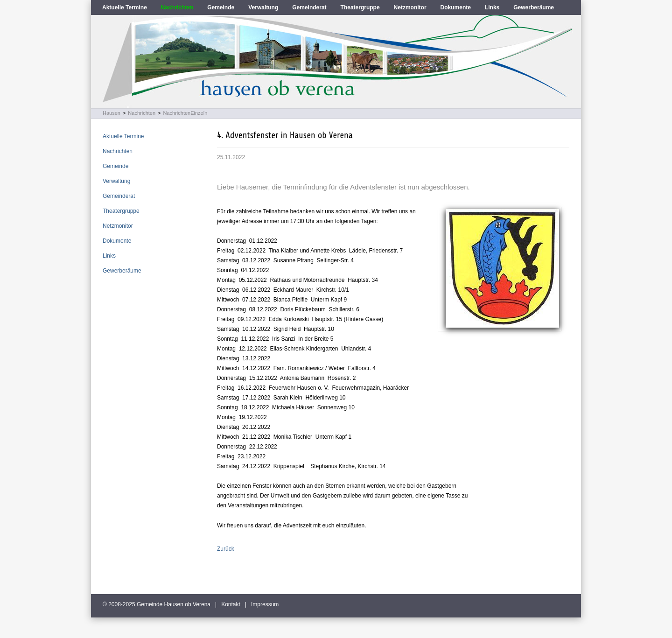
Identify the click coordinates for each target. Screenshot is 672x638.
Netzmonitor (410, 7)
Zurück (226, 549)
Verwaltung (263, 7)
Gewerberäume (534, 7)
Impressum (265, 604)
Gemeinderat (309, 7)
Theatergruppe (360, 7)
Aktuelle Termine (125, 7)
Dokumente (456, 7)
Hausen (112, 113)
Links (492, 7)
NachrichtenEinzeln (185, 113)
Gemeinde (221, 7)
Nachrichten (177, 7)
